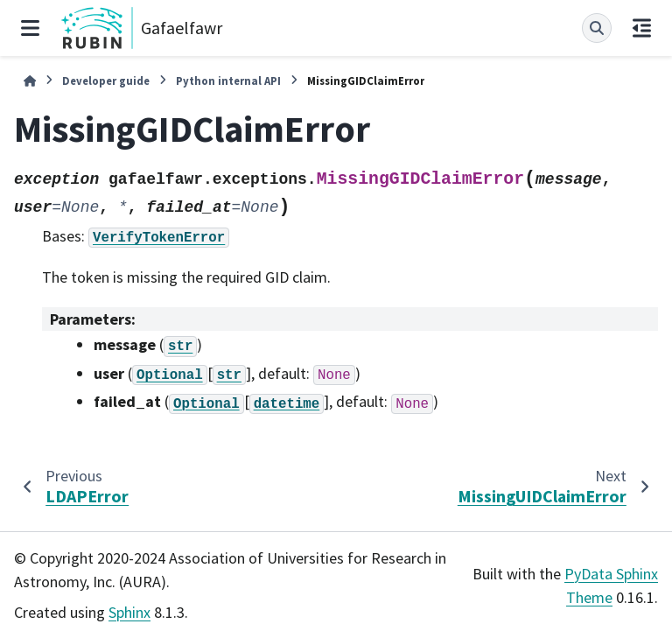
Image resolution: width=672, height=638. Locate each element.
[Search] (597, 28)
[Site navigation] (30, 28)
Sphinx (129, 612)
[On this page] (642, 28)
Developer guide (106, 81)
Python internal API (228, 81)
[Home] (30, 81)
